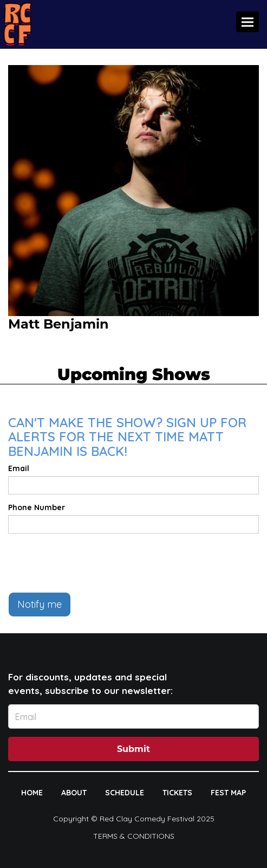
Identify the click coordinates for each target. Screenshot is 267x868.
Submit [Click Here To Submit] (133, 749)
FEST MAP (228, 793)
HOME (32, 793)
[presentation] (90, 563)
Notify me (40, 604)
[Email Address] (133, 716)
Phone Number (37, 507)
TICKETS (177, 793)
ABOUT (74, 793)
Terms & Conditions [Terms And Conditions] (134, 836)
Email (19, 468)
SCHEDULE (125, 793)
